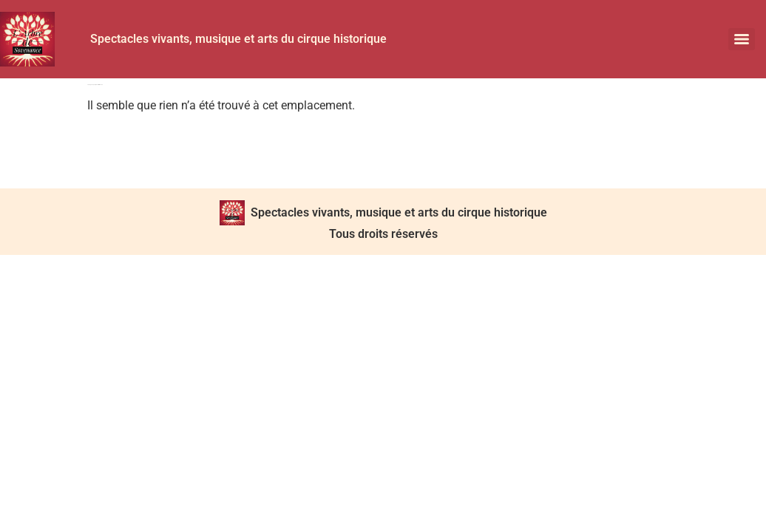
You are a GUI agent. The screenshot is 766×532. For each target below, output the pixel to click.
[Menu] (742, 39)
